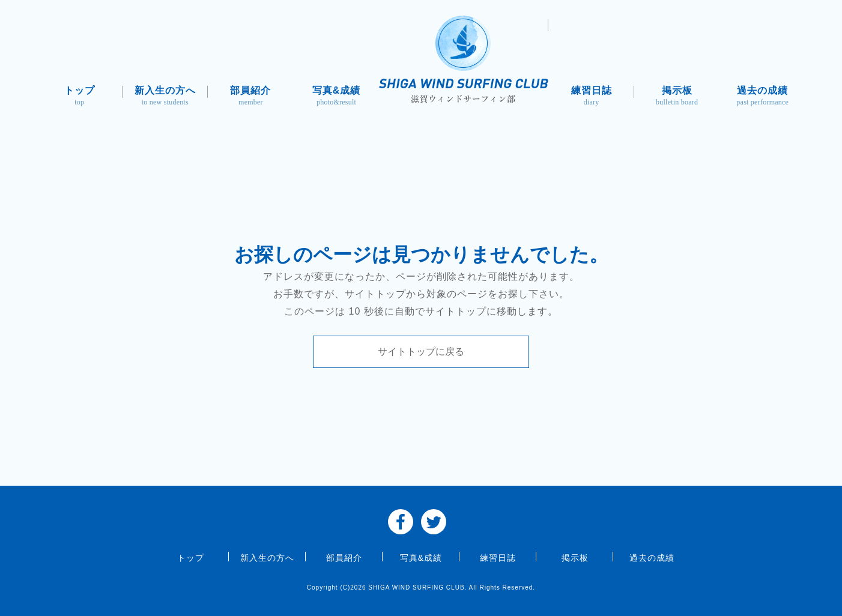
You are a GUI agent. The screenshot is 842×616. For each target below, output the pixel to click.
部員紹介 (251, 97)
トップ (80, 97)
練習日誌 (591, 97)
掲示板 (677, 97)
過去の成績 (762, 97)
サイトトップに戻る (421, 352)
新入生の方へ (165, 97)
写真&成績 (337, 97)
